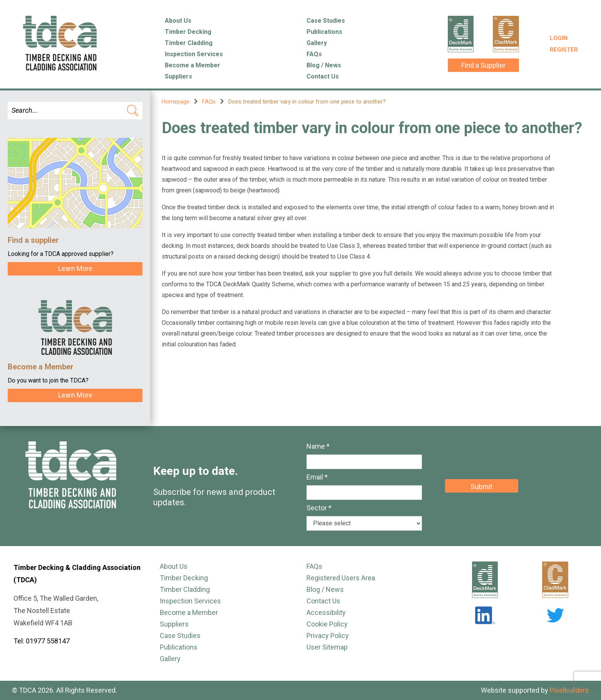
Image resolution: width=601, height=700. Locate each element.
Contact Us (323, 76)
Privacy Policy (328, 636)
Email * (317, 477)
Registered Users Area (341, 578)
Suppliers (178, 76)
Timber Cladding (189, 43)
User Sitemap (327, 647)
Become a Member (193, 65)
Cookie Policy (327, 624)
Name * (318, 446)
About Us (178, 21)
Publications (324, 32)
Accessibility (326, 612)
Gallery (317, 43)
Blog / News (324, 65)
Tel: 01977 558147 (42, 641)
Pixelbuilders (569, 690)
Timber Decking (188, 32)
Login (559, 38)
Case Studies (326, 21)
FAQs (314, 54)
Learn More (75, 268)
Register (564, 50)
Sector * (319, 508)
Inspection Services (194, 54)
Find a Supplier (483, 65)
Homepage (176, 102)
